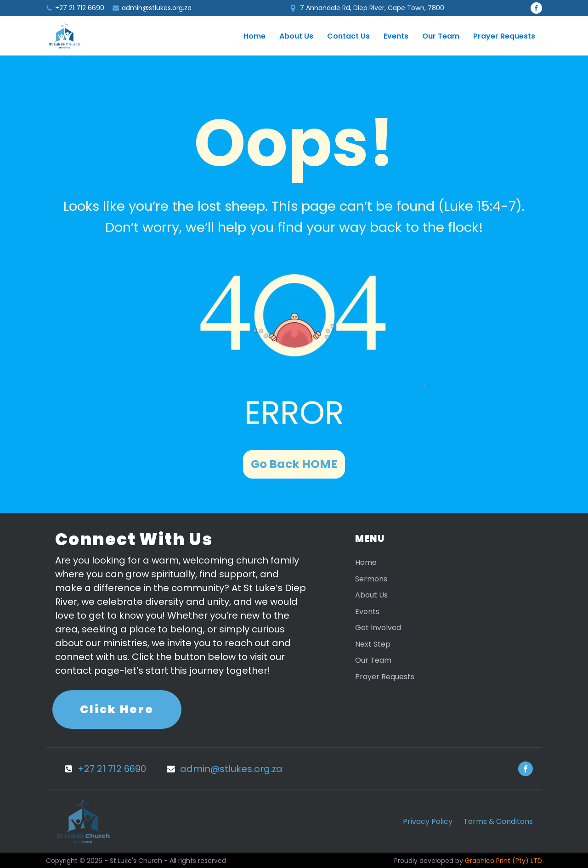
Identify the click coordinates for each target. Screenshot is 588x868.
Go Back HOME (294, 464)
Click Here (117, 709)
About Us (296, 36)
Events (396, 36)
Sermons (371, 579)
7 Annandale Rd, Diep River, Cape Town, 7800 (372, 8)
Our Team (441, 36)
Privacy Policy (428, 821)
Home (254, 36)
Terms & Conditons (498, 821)
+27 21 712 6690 (80, 8)
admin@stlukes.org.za (157, 8)
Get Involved (378, 628)
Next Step (373, 644)
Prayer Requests (504, 36)
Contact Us (348, 36)
